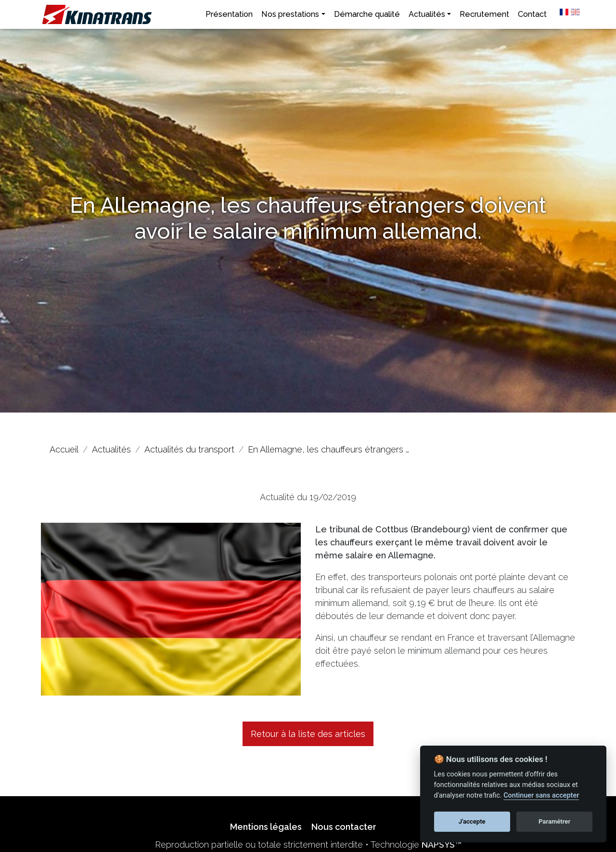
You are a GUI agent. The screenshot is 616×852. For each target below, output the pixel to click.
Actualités (427, 14)
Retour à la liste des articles (308, 734)
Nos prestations (290, 14)
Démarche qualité (367, 14)
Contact (532, 14)
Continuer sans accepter (541, 795)
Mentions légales (266, 827)
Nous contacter (344, 827)
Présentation (229, 14)
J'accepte (472, 821)
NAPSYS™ (442, 845)
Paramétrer (554, 821)
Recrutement (484, 14)
